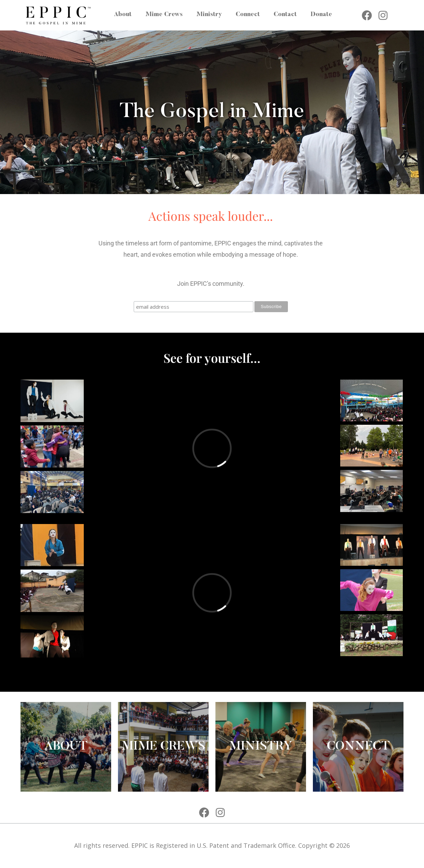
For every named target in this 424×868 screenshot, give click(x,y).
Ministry (209, 15)
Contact (285, 15)
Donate (321, 15)
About (123, 15)
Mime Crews (164, 15)
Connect (248, 15)
